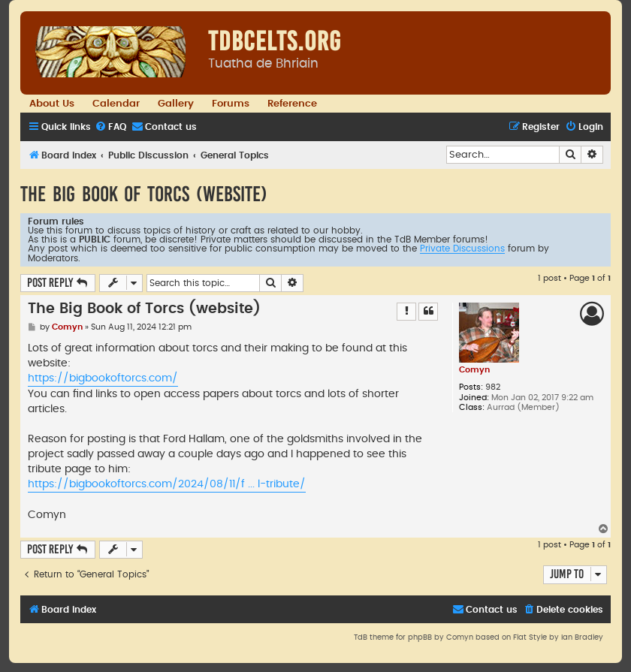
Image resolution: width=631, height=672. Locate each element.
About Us (52, 104)
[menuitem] (110, 127)
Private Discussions (462, 249)
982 (493, 387)
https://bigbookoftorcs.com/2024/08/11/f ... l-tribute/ (167, 484)
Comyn (474, 370)
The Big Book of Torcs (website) (144, 194)
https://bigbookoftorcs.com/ (103, 378)
